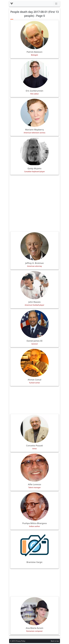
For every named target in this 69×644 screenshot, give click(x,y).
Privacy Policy (20, 641)
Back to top (55, 641)
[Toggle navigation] (56, 4)
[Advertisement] (35, 190)
